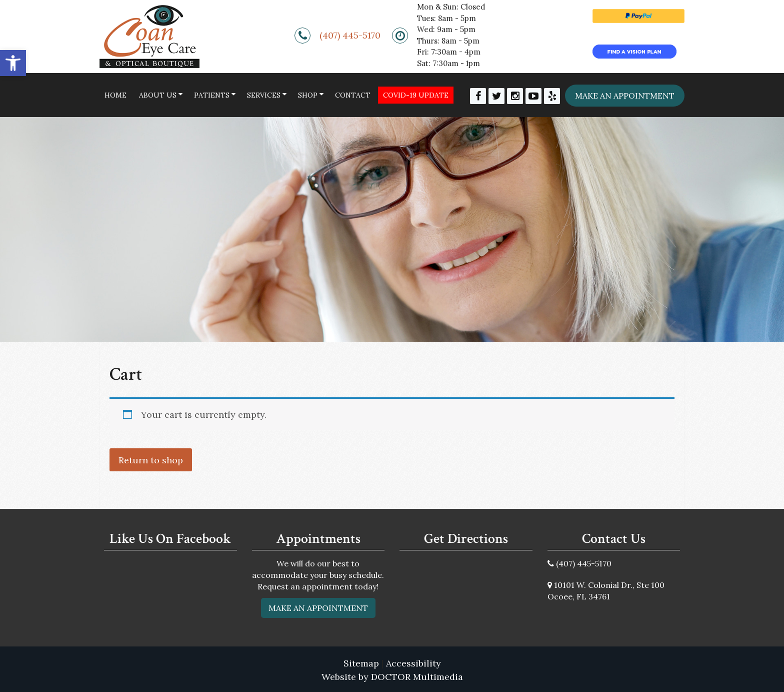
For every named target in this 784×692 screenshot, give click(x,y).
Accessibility (413, 663)
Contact (353, 95)
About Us (158, 95)
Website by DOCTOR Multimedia (392, 677)
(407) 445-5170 (350, 35)
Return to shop (151, 460)
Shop (308, 95)
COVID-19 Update (416, 95)
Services (264, 95)
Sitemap (361, 663)
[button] (13, 63)
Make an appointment (625, 96)
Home (115, 95)
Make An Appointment (318, 608)
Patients (212, 95)
